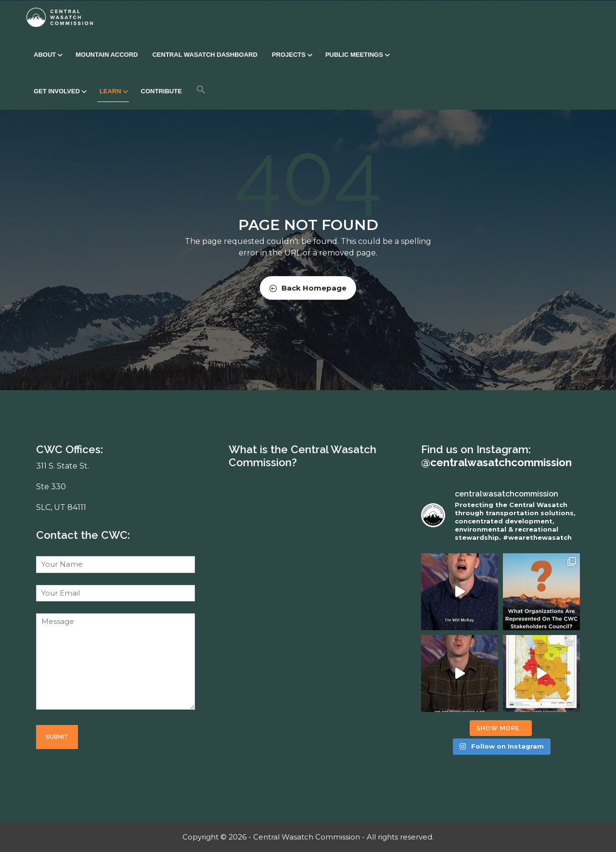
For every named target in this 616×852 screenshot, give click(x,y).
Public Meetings (357, 55)
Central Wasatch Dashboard (205, 55)
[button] (201, 89)
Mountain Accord (107, 55)
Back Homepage (308, 288)
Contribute (161, 91)
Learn (113, 91)
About (47, 55)
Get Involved (59, 91)
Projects (291, 55)
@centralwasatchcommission (496, 462)
